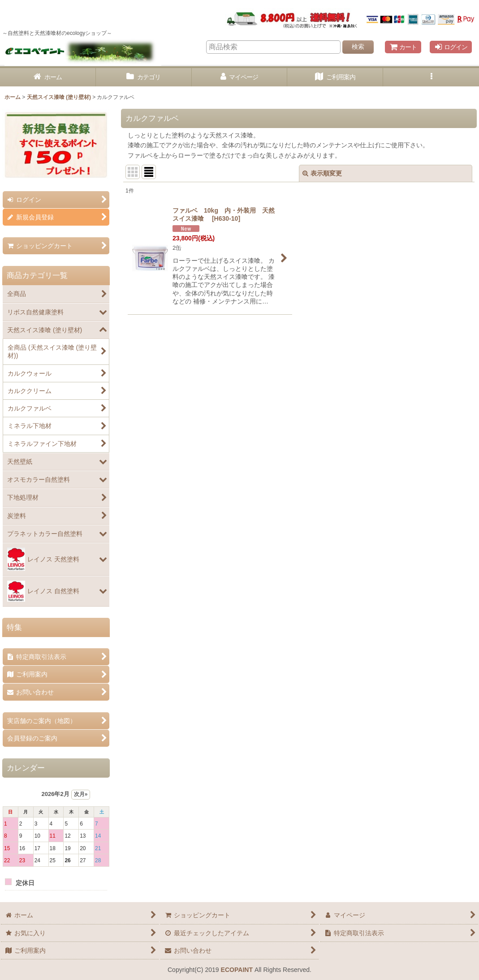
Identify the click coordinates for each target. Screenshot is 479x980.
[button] (431, 77)
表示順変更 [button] (322, 173)
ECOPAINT (237, 970)
